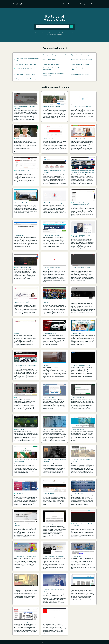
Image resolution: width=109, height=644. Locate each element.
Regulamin (66, 4)
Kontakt (93, 4)
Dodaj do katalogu (80, 4)
